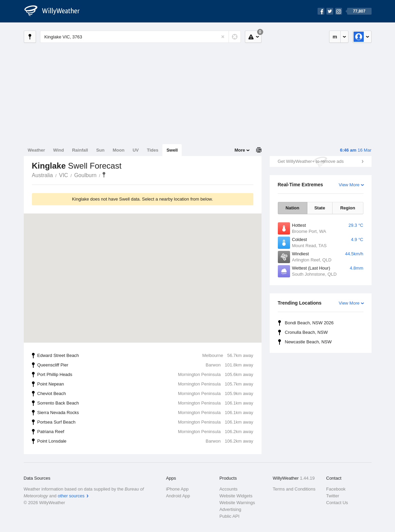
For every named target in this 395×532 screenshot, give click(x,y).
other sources (71, 496)
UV (136, 150)
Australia (42, 175)
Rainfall (80, 150)
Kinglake (104, 175)
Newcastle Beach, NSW (308, 342)
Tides (152, 150)
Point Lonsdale (145, 441)
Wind (59, 150)
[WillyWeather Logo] (56, 11)
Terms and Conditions (294, 489)
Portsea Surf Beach (145, 422)
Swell (172, 150)
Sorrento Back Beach (145, 403)
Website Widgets (236, 496)
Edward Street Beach (145, 356)
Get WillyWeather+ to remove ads (311, 161)
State (320, 208)
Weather (37, 150)
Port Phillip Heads (145, 375)
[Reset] (223, 37)
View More (349, 185)
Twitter (333, 496)
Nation (292, 208)
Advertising (230, 509)
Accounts (228, 489)
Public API (229, 516)
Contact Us (337, 503)
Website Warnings (237, 503)
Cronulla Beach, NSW (306, 332)
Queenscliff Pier (145, 365)
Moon (119, 150)
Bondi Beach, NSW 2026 (309, 323)
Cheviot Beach (145, 394)
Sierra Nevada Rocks (145, 413)
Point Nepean (145, 384)
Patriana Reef (145, 432)
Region (348, 208)
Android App (178, 496)
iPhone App (177, 489)
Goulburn (85, 175)
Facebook (336, 489)
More (240, 150)
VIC (64, 175)
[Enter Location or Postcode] (140, 37)
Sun (100, 150)
